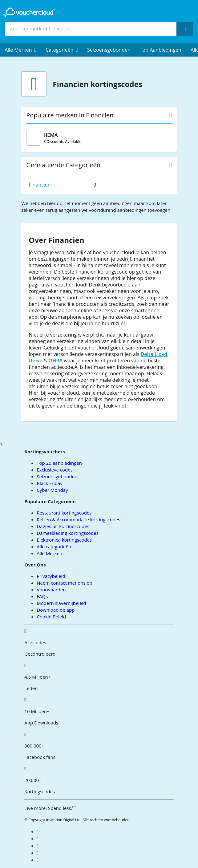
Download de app (56, 610)
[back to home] (30, 12)
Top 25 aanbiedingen (59, 463)
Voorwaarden (51, 590)
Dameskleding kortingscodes (68, 533)
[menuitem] (20, 50)
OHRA (56, 361)
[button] (20, 50)
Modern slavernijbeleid (61, 603)
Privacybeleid (51, 576)
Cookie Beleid (51, 617)
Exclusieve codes (55, 470)
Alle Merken (49, 553)
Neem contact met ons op (64, 583)
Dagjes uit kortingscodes (63, 526)
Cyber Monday (52, 490)
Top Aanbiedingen (161, 50)
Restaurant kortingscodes (64, 513)
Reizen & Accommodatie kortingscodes (78, 519)
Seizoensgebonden (109, 50)
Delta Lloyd (154, 354)
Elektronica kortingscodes (64, 540)
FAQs (42, 596)
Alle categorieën (54, 546)
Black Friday (49, 483)
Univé (35, 361)
